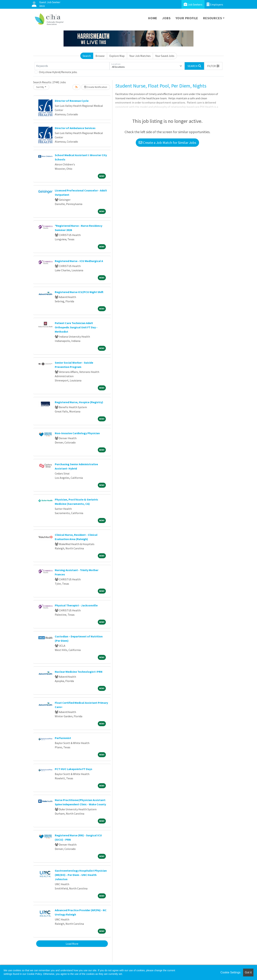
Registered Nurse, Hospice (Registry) (79, 402)
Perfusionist (63, 738)
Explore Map (117, 56)
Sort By (40, 87)
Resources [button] (212, 18)
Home (153, 18)
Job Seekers (193, 4)
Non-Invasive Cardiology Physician (77, 433)
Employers (215, 4)
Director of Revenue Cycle (72, 101)
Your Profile (187, 18)
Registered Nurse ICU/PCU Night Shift (79, 292)
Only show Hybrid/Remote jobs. (58, 72)
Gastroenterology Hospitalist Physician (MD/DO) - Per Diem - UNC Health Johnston (81, 875)
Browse (100, 56)
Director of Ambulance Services (75, 128)
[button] (213, 66)
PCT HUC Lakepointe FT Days (74, 769)
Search (87, 56)
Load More (72, 944)
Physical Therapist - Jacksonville (76, 605)
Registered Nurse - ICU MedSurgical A (79, 261)
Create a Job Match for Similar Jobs (167, 143)
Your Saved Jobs (165, 56)
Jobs (166, 18)
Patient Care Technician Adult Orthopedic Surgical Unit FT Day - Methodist (76, 327)
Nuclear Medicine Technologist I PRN (79, 672)
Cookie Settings (230, 972)
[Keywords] (72, 66)
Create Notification (96, 87)
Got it (248, 972)
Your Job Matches (140, 56)
